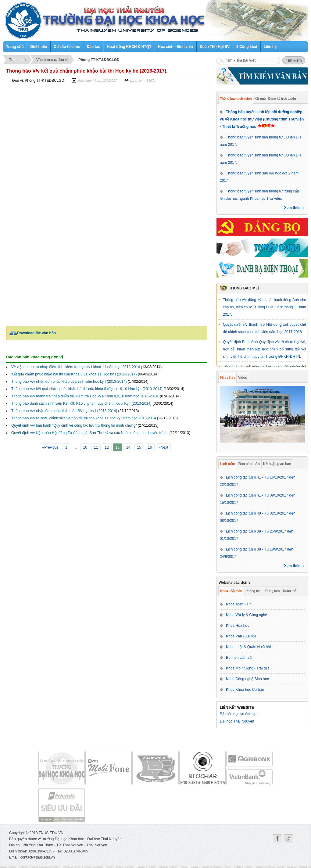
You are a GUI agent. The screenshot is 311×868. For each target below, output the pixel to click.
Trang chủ (15, 47)
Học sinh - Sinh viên (175, 47)
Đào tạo (94, 47)
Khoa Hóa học (238, 626)
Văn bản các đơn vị (52, 60)
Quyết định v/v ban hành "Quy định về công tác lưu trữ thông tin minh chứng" (74, 425)
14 (128, 447)
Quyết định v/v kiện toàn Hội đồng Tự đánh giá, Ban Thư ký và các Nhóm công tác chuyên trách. (90, 433)
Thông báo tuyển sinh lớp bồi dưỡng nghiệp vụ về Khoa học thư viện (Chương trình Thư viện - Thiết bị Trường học (262, 119)
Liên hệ (270, 47)
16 (150, 447)
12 (107, 447)
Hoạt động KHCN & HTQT (129, 47)
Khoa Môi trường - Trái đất (247, 668)
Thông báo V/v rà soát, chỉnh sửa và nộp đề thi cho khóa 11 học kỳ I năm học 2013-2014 (84, 418)
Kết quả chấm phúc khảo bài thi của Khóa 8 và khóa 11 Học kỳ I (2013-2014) (74, 374)
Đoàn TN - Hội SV (215, 47)
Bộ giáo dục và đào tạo (239, 714)
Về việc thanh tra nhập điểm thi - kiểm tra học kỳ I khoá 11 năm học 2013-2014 (76, 367)
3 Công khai (247, 47)
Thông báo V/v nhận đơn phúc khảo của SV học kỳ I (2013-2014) (64, 411)
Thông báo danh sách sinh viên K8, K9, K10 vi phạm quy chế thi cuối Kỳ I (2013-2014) (81, 404)
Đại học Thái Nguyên (237, 721)
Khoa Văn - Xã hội (241, 636)
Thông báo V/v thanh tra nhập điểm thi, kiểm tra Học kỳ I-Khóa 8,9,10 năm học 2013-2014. (85, 396)
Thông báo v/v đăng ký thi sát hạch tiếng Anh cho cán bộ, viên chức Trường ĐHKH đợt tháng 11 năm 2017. (265, 307)
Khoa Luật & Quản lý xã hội (248, 647)
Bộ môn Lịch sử (239, 658)
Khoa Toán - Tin (239, 604)
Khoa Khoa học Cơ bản (245, 690)
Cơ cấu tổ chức (67, 47)
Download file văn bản (36, 333)
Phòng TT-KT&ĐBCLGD (99, 60)
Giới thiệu (39, 47)
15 (139, 447)
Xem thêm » (294, 208)
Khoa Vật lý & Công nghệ (247, 615)
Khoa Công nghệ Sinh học (247, 679)
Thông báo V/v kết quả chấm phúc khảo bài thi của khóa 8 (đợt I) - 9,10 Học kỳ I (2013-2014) (87, 389)
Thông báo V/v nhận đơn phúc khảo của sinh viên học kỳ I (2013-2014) (69, 382)
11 (96, 447)
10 (85, 447)
